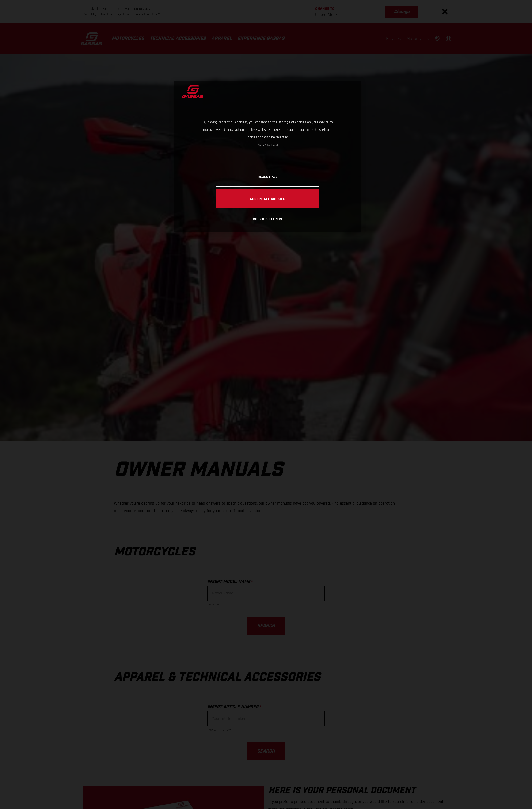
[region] (268, 157)
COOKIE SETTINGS (268, 219)
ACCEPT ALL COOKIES (268, 199)
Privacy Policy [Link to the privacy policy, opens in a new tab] (264, 145)
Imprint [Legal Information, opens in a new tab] (275, 145)
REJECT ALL (268, 177)
